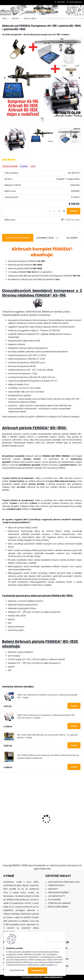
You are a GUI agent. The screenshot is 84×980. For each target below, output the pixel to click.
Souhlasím (38, 970)
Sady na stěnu (30, 18)
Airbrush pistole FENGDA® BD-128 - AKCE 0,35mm (62, 820)
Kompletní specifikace (18, 238)
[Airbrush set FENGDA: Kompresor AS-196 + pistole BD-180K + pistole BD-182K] (42, 78)
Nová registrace (76, 2)
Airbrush (15, 18)
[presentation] (5, 78)
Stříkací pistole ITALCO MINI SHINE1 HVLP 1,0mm (19, 829)
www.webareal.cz (53, 977)
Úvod (4, 18)
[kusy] (54, 211)
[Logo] (42, 10)
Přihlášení (61, 2)
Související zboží (48, 238)
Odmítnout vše (17, 970)
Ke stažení (72, 238)
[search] (79, 10)
